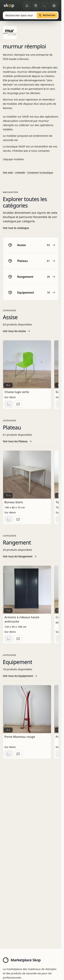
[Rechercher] (47, 15)
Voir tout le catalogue (16, 228)
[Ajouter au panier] (9, 404)
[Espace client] (54, 6)
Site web (8, 173)
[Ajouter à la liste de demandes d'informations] (18, 404)
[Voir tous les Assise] (31, 331)
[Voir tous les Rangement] (31, 556)
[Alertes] (27, 6)
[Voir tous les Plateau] (31, 441)
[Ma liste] (36, 6)
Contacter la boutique (40, 173)
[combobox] (19, 15)
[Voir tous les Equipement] (31, 676)
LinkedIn (20, 173)
